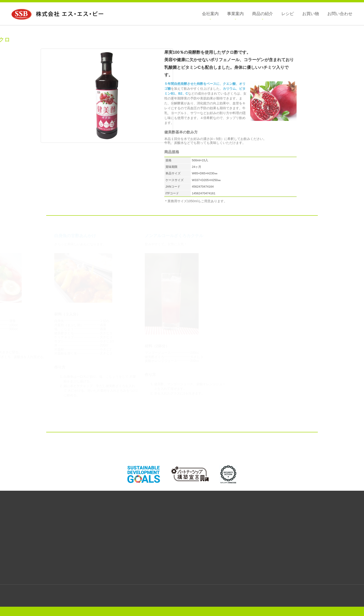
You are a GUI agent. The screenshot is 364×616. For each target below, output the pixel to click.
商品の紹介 (13, 513)
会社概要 (272, 518)
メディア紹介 (272, 528)
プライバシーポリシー (272, 533)
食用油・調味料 (14, 533)
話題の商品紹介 (13, 562)
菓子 (14, 523)
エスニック (14, 553)
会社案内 (272, 513)
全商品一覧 (13, 518)
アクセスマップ (273, 570)
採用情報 (272, 523)
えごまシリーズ (14, 538)
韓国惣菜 (14, 548)
